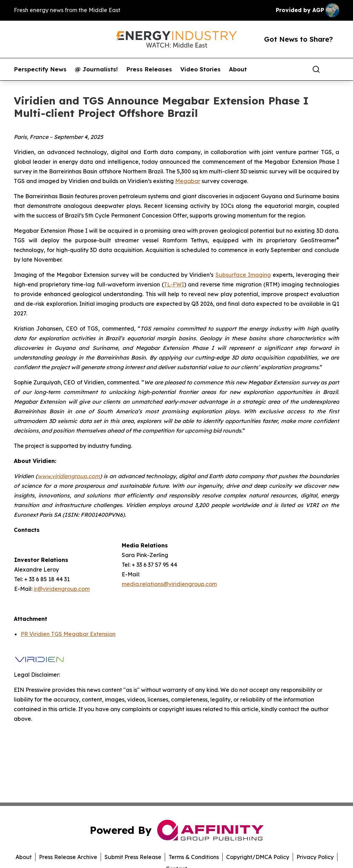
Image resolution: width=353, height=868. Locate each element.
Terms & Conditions (194, 857)
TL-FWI (174, 284)
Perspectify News (40, 69)
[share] (334, 69)
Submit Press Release (133, 857)
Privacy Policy (315, 857)
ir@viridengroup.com (62, 589)
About (238, 69)
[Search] (316, 69)
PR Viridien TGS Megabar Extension (68, 634)
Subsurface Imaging (243, 275)
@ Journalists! (96, 69)
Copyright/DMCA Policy (258, 857)
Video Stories (200, 69)
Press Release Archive (68, 857)
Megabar (188, 181)
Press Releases (149, 69)
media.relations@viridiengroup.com (169, 584)
